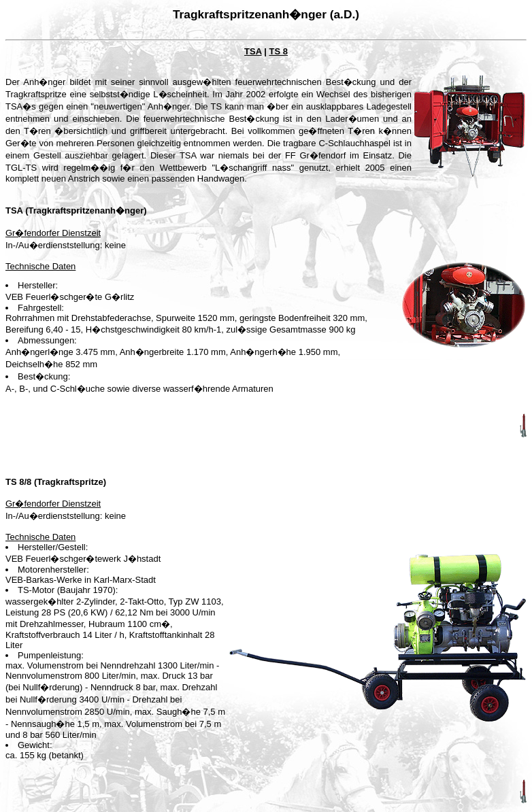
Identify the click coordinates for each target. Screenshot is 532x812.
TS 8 (278, 51)
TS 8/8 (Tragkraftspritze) (56, 482)
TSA (253, 51)
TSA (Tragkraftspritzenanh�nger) (76, 210)
